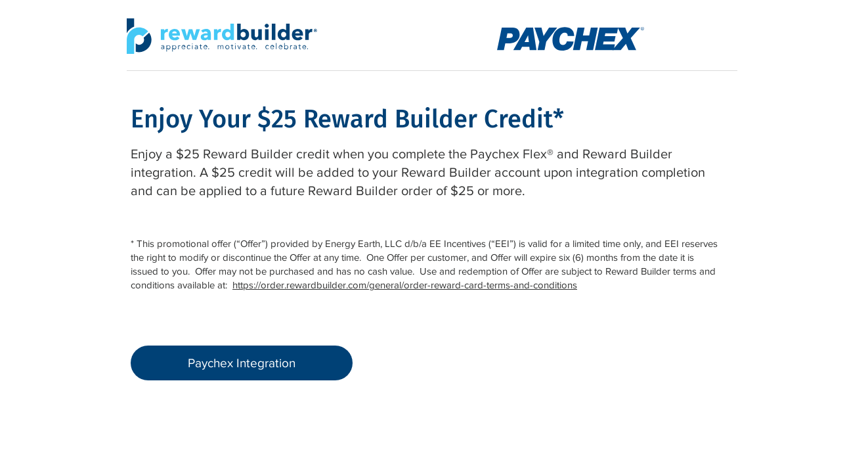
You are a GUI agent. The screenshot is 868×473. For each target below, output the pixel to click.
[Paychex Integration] (242, 363)
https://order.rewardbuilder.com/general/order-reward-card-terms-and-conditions (405, 285)
